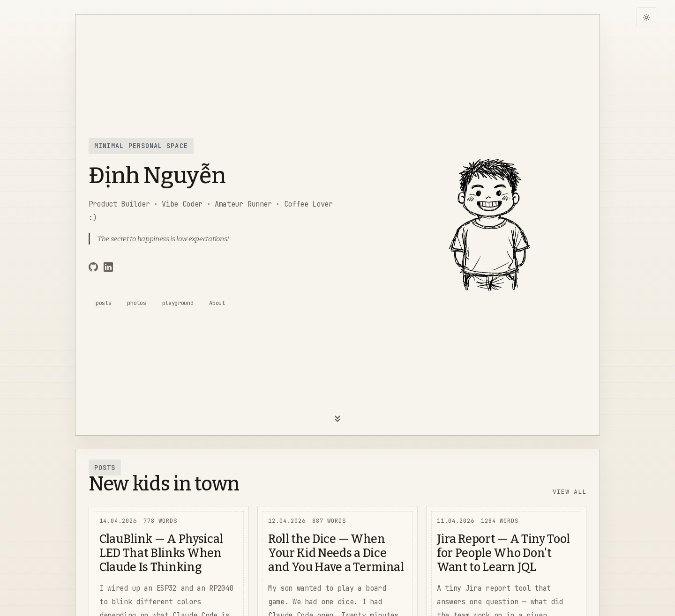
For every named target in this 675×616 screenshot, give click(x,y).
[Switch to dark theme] (646, 17)
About (217, 303)
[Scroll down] (337, 422)
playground (178, 303)
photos (136, 303)
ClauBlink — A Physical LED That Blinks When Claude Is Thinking (161, 553)
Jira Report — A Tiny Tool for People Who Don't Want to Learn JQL (503, 553)
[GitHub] (93, 268)
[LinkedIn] (108, 268)
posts (103, 303)
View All (570, 492)
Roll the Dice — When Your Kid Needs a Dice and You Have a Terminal (336, 553)
